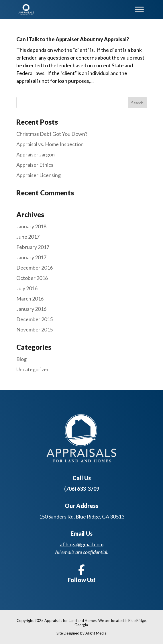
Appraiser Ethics (35, 165)
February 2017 (33, 247)
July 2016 (27, 288)
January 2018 (31, 226)
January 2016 (31, 309)
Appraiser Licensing (39, 175)
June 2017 (28, 237)
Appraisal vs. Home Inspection (50, 144)
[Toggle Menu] (139, 9)
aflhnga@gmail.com (82, 544)
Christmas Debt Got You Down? (52, 134)
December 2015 (35, 319)
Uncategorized (33, 369)
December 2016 (35, 268)
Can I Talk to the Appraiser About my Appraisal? (73, 39)
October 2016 (32, 278)
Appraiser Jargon (36, 154)
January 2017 (31, 257)
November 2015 (35, 329)
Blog (21, 359)
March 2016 (30, 299)
